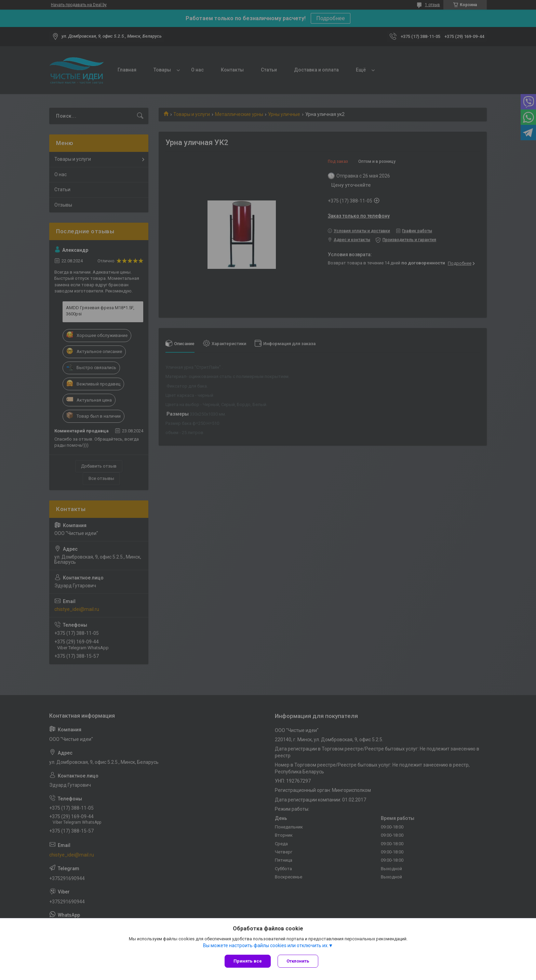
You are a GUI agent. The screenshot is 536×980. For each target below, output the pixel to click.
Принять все (248, 961)
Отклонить (298, 961)
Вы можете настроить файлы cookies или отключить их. (266, 945)
